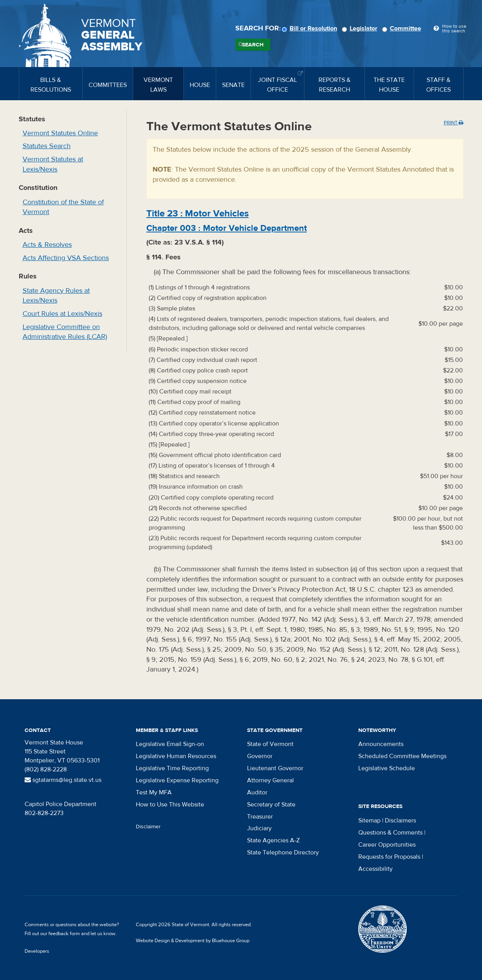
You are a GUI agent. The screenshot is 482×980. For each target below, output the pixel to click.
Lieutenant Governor (275, 768)
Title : (197, 214)
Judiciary (259, 828)
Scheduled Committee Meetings (402, 756)
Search (253, 45)
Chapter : (227, 228)
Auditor (257, 792)
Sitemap (369, 821)
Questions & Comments (390, 833)
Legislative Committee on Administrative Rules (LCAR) (65, 332)
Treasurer (260, 817)
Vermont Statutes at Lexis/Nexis (53, 164)
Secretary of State (271, 805)
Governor (260, 756)
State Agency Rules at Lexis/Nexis (56, 296)
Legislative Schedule (387, 768)
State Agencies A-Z (273, 840)
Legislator (361, 28)
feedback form (64, 934)
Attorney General (270, 780)
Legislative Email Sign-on (170, 744)
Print (454, 123)
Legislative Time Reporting (172, 768)
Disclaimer (148, 827)
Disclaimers (400, 821)
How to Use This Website (170, 805)
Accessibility (375, 869)
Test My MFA (154, 792)
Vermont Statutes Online (60, 133)
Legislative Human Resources (176, 756)
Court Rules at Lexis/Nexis (62, 314)
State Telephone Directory (283, 852)
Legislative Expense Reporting (177, 780)
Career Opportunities (387, 845)
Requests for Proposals (389, 857)
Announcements (381, 744)
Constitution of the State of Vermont (63, 207)
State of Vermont (270, 744)
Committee (403, 28)
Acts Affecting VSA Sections (66, 258)
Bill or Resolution (311, 28)
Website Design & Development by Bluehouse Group (193, 941)
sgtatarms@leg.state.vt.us (63, 780)
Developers (37, 951)
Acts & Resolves (47, 245)
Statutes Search (47, 146)
